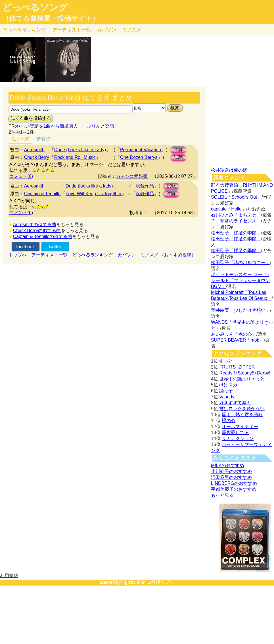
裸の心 (229, 421)
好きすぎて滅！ (235, 403)
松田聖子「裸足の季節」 (236, 233)
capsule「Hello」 (229, 209)
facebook (25, 247)
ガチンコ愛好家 (132, 176)
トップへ (18, 255)
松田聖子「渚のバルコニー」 (240, 263)
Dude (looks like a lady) (89, 186)
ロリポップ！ (160, 582)
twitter (55, 247)
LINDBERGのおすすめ (234, 483)
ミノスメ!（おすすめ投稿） (168, 255)
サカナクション (238, 438)
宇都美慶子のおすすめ (234, 489)
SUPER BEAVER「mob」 (237, 340)
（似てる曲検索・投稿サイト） (51, 18)
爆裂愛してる (235, 433)
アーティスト (72, 30)
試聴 (178, 150)
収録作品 (145, 186)
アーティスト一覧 (49, 255)
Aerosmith (34, 150)
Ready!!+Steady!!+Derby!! (245, 373)
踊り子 (226, 391)
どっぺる (25, 30)
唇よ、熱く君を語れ (242, 415)
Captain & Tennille (42, 194)
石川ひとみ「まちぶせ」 (236, 215)
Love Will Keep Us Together (94, 194)
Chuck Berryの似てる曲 (37, 231)
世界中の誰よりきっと (242, 379)
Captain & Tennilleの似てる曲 (43, 236)
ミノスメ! (132, 30)
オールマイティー (240, 427)
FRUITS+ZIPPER (237, 367)
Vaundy (227, 397)
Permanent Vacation (141, 150)
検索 (175, 108)
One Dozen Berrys (139, 157)
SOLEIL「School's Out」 (236, 197)
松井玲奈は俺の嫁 (229, 170)
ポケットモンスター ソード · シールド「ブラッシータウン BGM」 (240, 280)
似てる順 (20, 139)
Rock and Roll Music (75, 157)
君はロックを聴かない (242, 409)
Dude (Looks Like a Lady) (80, 150)
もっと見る (222, 495)
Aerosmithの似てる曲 (35, 225)
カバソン (106, 30)
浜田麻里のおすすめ (231, 477)
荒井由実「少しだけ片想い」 (240, 310)
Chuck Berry (37, 157)
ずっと (226, 361)
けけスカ (228, 385)
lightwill (131, 582)
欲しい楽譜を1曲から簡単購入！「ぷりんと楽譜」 (67, 126)
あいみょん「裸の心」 (234, 334)
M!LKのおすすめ (228, 465)
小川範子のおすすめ (231, 471)
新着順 (43, 139)
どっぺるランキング (93, 255)
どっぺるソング (35, 7)
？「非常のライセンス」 (236, 221)
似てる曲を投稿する (31, 118)
